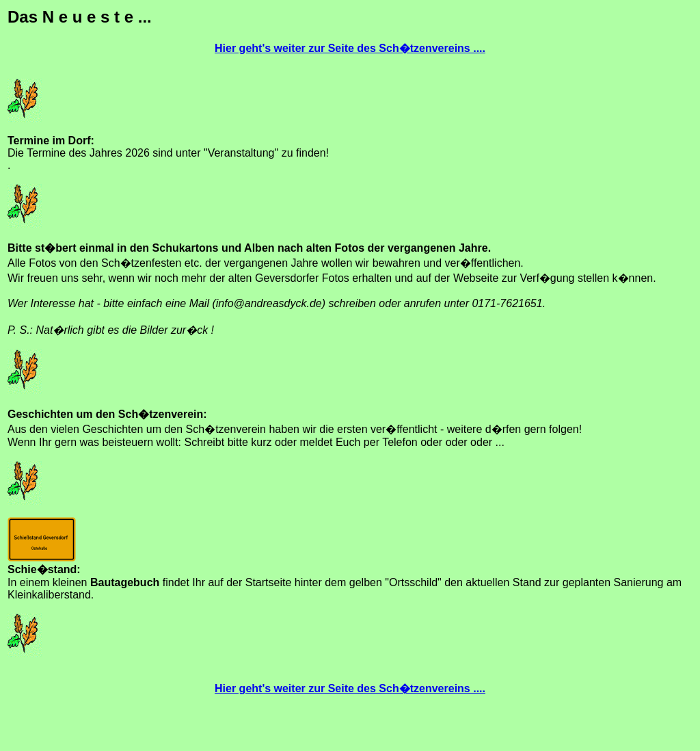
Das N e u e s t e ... (80, 17)
